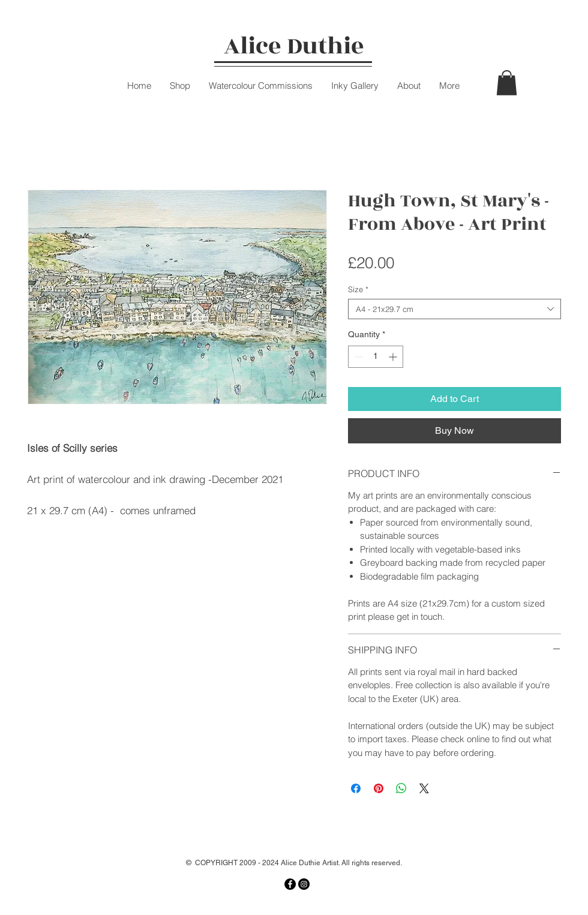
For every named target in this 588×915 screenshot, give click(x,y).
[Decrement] (357, 357)
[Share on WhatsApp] (401, 788)
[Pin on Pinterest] (379, 788)
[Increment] (394, 357)
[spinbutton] (376, 357)
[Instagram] (304, 884)
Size (358, 289)
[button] (507, 83)
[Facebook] (290, 884)
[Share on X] (424, 788)
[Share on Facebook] (356, 788)
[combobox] (454, 309)
